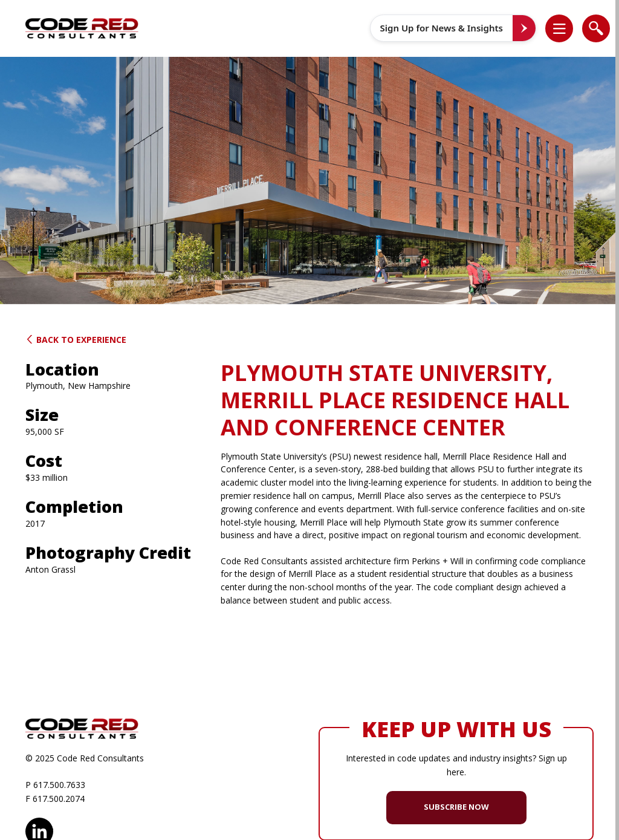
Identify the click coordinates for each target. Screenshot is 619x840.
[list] (559, 28)
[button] (566, 28)
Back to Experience (76, 340)
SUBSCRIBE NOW (456, 807)
